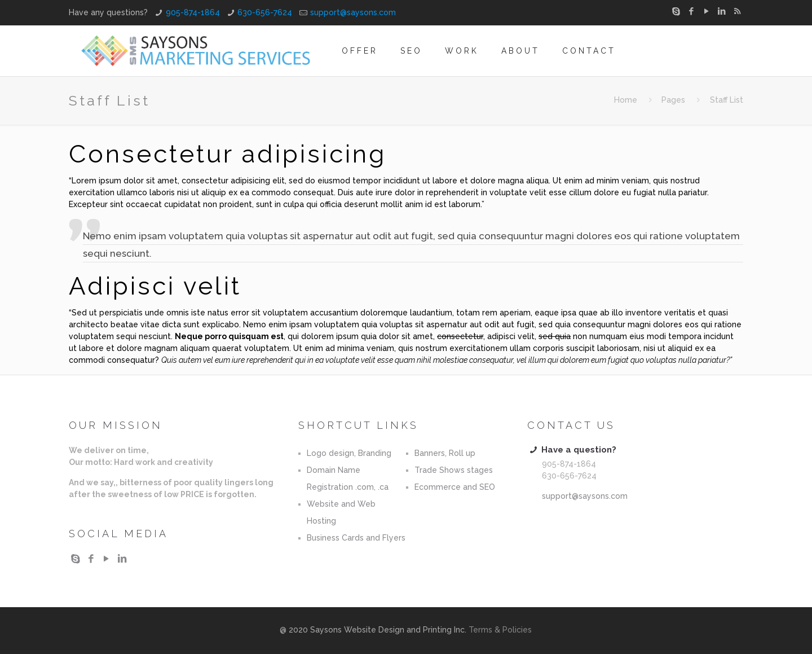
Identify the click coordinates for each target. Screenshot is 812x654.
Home (626, 100)
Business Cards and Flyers (356, 538)
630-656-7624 (265, 12)
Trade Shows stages (454, 470)
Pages (673, 100)
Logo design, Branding (349, 453)
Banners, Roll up (445, 453)
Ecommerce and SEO (455, 487)
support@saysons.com (353, 12)
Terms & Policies (500, 630)
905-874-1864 (193, 12)
